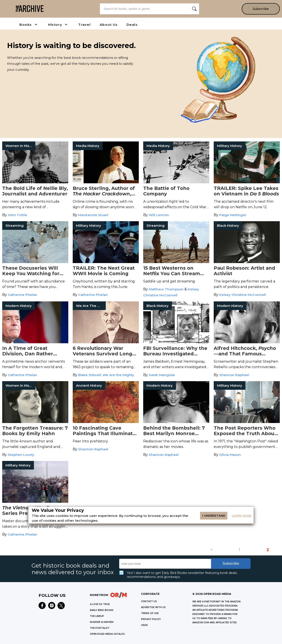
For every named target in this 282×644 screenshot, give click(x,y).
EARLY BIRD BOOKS (102, 610)
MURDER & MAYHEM (102, 622)
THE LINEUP (97, 616)
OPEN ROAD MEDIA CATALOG (107, 634)
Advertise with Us (153, 607)
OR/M (144, 625)
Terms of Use (150, 613)
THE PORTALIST (100, 628)
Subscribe (261, 9)
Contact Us (149, 601)
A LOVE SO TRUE (100, 604)
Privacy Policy (151, 619)
